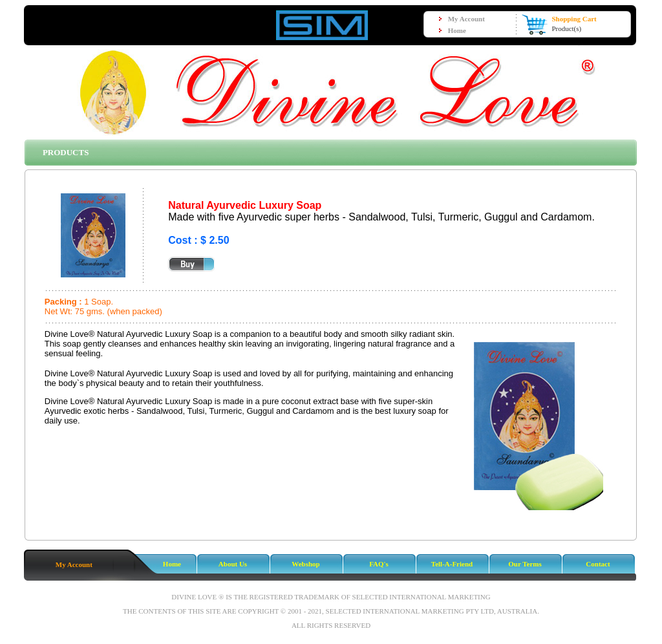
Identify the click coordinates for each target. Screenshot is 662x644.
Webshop (305, 564)
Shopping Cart (574, 19)
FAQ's (379, 564)
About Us (233, 564)
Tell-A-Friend (452, 564)
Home (172, 564)
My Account (74, 564)
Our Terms (525, 564)
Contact (598, 564)
